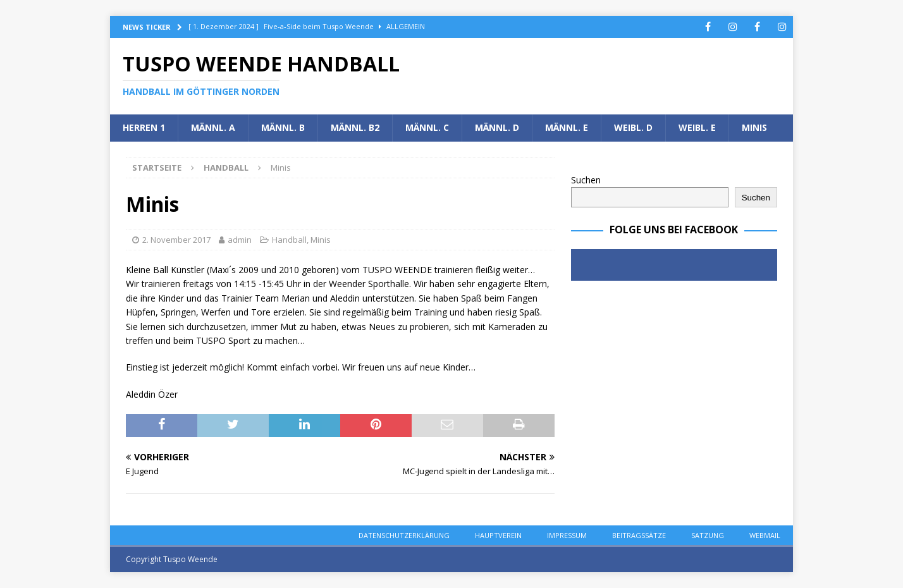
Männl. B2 (355, 127)
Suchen (586, 180)
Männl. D (497, 127)
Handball (289, 240)
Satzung (708, 535)
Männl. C (427, 127)
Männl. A (213, 127)
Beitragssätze (639, 535)
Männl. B (283, 127)
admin (240, 240)
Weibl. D (633, 127)
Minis (754, 127)
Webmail (765, 535)
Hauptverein (498, 535)
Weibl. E (697, 127)
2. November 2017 (176, 240)
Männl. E (567, 127)
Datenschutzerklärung (404, 535)
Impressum (567, 535)
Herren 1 (144, 127)
